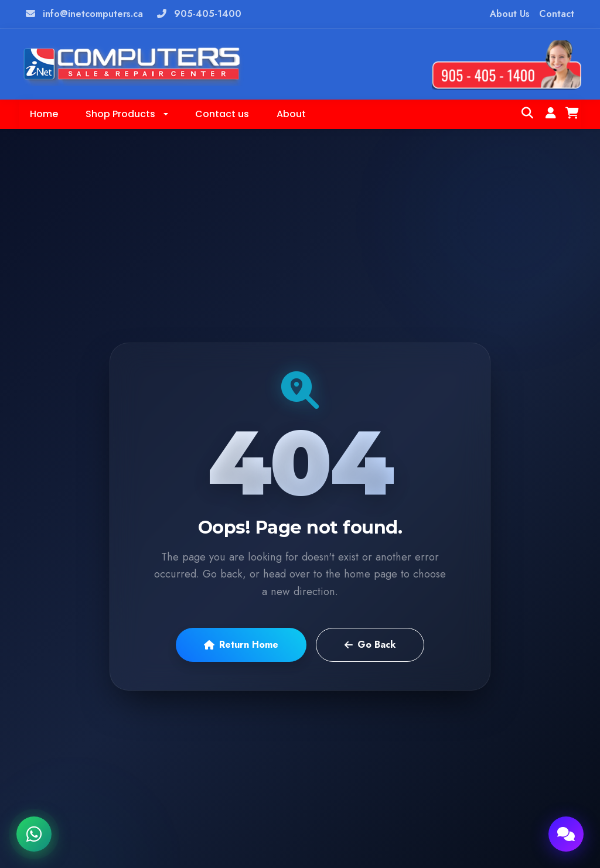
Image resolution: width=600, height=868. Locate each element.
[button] (127, 114)
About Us (510, 14)
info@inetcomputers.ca (93, 14)
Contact (557, 14)
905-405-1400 (208, 14)
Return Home (241, 645)
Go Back (370, 645)
